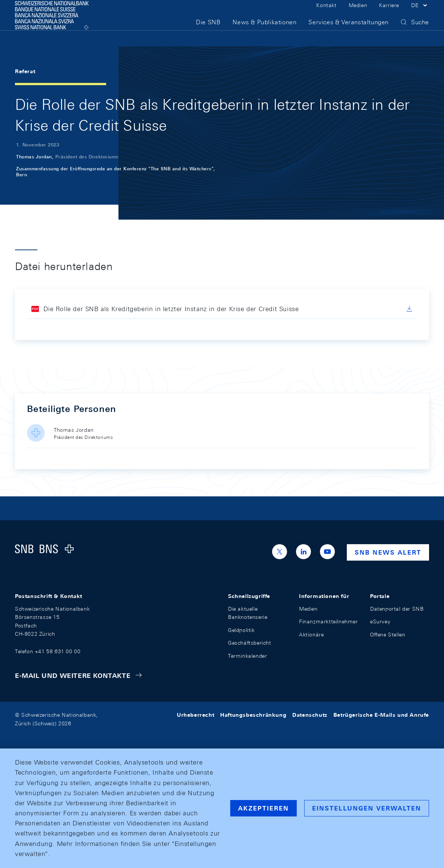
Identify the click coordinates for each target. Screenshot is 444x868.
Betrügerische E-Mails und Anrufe (381, 715)
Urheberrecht (195, 715)
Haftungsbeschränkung (253, 715)
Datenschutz (310, 715)
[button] (420, 14)
